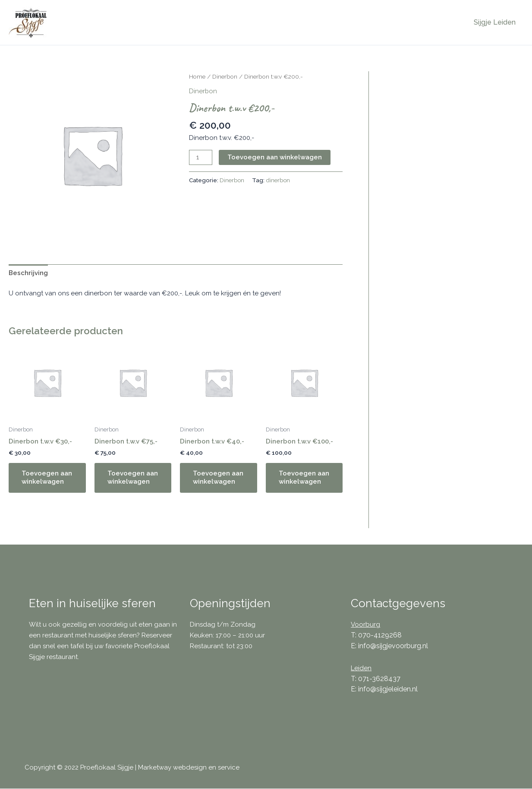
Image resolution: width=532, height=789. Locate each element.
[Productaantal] (201, 158)
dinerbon (279, 180)
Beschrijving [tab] (28, 273)
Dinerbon (225, 76)
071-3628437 (379, 679)
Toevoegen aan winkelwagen (275, 157)
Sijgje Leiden (496, 22)
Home (197, 76)
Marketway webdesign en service (189, 768)
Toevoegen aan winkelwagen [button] (47, 478)
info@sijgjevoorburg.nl (393, 646)
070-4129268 (380, 635)
